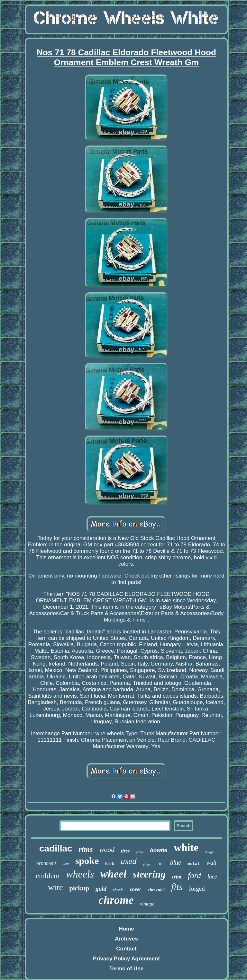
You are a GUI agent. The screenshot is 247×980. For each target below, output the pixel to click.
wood (107, 849)
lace (212, 877)
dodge (209, 852)
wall (211, 863)
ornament (46, 863)
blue (175, 862)
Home (126, 929)
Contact (126, 949)
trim (177, 877)
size (66, 864)
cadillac (56, 848)
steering (149, 874)
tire (161, 864)
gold (101, 889)
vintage (147, 904)
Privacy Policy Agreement (126, 959)
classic (118, 890)
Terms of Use (126, 969)
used (129, 861)
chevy (147, 864)
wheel (113, 874)
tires (125, 851)
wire (55, 887)
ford (194, 875)
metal (194, 864)
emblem (48, 876)
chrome (116, 900)
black (110, 864)
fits (177, 887)
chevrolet (156, 890)
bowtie (159, 850)
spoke (87, 861)
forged (197, 889)
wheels (80, 874)
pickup (79, 888)
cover (136, 889)
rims (86, 849)
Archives (126, 939)
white (186, 848)
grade (140, 852)
